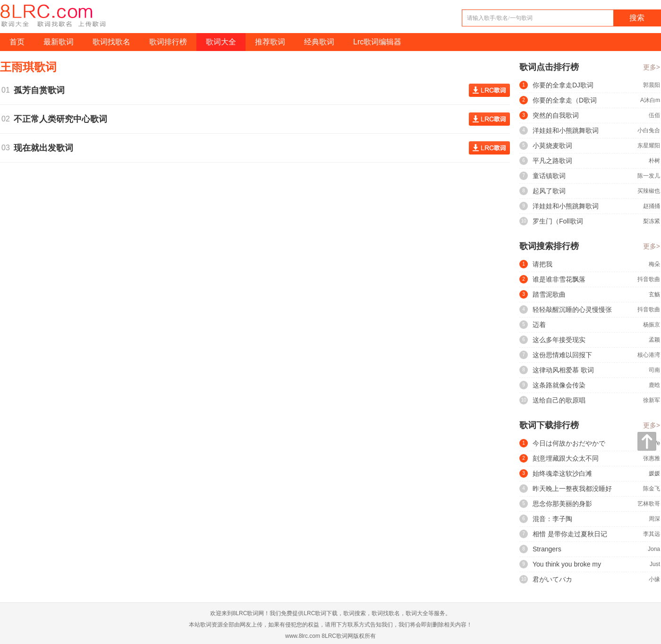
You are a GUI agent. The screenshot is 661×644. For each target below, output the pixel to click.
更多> (652, 67)
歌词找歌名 (111, 42)
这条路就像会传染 (559, 385)
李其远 (652, 534)
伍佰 (654, 115)
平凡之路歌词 (552, 161)
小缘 (654, 579)
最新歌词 (59, 42)
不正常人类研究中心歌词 (63, 119)
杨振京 (652, 325)
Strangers (547, 549)
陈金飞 (652, 489)
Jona (654, 549)
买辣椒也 (649, 191)
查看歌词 (489, 90)
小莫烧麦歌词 (552, 146)
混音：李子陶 (552, 519)
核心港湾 (649, 355)
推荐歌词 (270, 42)
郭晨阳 (652, 85)
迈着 (539, 325)
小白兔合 (649, 130)
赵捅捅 (652, 206)
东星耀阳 (649, 146)
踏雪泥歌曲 (549, 294)
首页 (17, 42)
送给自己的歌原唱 (559, 400)
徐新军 (652, 400)
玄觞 (654, 294)
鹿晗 (654, 385)
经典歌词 (319, 42)
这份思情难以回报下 (562, 355)
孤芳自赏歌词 (42, 90)
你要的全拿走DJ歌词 (563, 85)
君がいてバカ (552, 579)
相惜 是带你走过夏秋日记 (570, 534)
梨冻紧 (652, 221)
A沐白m (650, 100)
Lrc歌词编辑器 (377, 42)
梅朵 (654, 264)
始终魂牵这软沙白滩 (562, 473)
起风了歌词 (549, 191)
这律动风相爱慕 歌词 (563, 370)
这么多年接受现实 (559, 340)
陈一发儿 (649, 176)
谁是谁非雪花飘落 (559, 279)
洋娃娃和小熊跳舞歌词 (566, 130)
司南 (654, 370)
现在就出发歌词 (46, 148)
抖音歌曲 (649, 279)
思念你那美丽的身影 (562, 504)
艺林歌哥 (649, 504)
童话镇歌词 (549, 176)
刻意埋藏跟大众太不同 (566, 458)
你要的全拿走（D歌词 (565, 100)
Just (655, 564)
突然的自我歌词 (556, 115)
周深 (654, 519)
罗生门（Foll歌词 (558, 221)
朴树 (654, 161)
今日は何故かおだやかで (569, 443)
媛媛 (654, 473)
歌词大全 (221, 42)
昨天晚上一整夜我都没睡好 (572, 489)
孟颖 (654, 340)
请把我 (542, 264)
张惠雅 (652, 458)
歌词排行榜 (168, 42)
